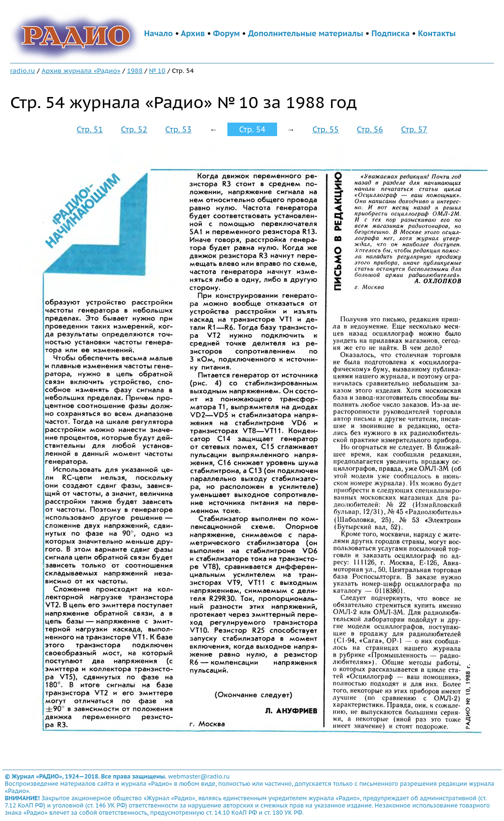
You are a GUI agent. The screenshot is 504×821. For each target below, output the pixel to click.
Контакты (437, 33)
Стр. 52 (134, 129)
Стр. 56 (370, 129)
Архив (193, 33)
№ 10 (157, 70)
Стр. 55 (325, 129)
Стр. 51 (90, 129)
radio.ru (23, 70)
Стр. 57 (414, 129)
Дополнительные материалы (306, 33)
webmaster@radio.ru (199, 776)
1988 (135, 70)
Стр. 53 (178, 129)
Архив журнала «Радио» (81, 70)
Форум (226, 33)
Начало (158, 33)
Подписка (390, 33)
